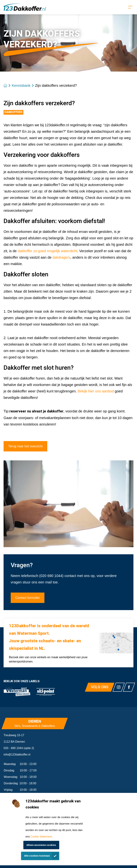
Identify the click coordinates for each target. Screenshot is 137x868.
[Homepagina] (25, 7)
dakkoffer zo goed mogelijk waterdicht (47, 251)
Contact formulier (28, 598)
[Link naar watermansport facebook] (129, 687)
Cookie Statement (41, 836)
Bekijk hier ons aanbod (96, 391)
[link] (17, 692)
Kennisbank (21, 85)
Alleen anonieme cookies (41, 845)
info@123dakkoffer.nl (17, 755)
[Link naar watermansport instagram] (119, 687)
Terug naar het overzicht (25, 446)
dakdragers (61, 257)
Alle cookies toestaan (37, 856)
